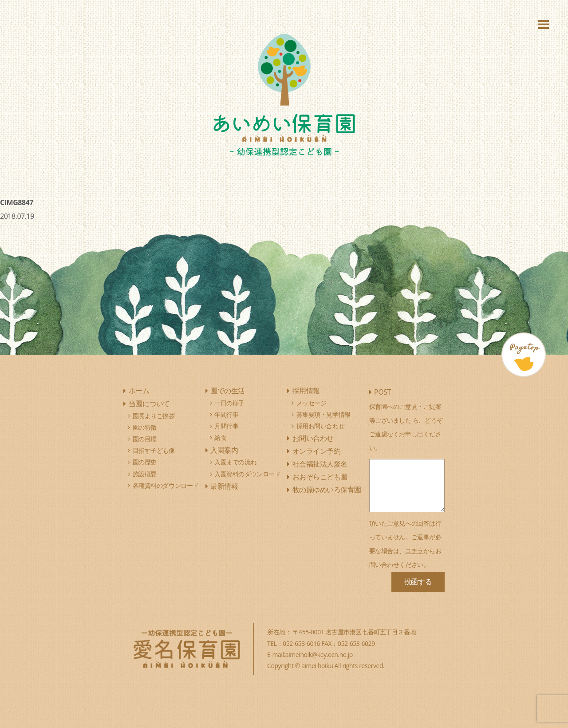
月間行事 (226, 426)
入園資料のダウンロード (247, 474)
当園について (149, 404)
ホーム (139, 391)
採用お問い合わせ (321, 426)
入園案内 (224, 450)
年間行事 (226, 414)
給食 (220, 437)
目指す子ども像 (154, 450)
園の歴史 (145, 462)
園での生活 (228, 391)
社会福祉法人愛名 (320, 464)
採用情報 (306, 391)
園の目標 (145, 439)
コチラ (414, 551)
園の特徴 (145, 427)
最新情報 (224, 486)
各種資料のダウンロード (166, 485)
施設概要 (145, 474)
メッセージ (312, 403)
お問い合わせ (313, 438)
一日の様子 (229, 403)
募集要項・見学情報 (323, 414)
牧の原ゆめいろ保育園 (327, 490)
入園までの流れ (235, 462)
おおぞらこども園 (320, 477)
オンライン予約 (317, 451)
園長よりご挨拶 (154, 416)
